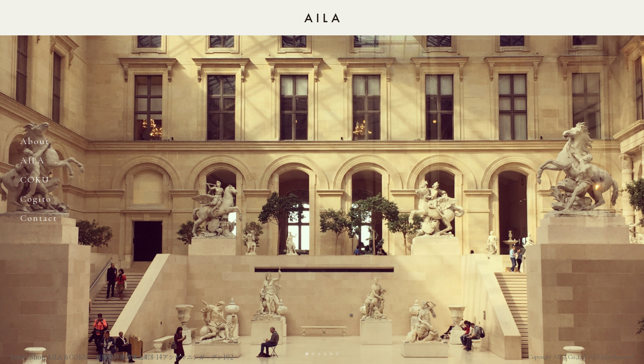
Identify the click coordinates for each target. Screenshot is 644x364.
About (35, 141)
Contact (39, 218)
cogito (36, 199)
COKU (35, 179)
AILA (33, 160)
